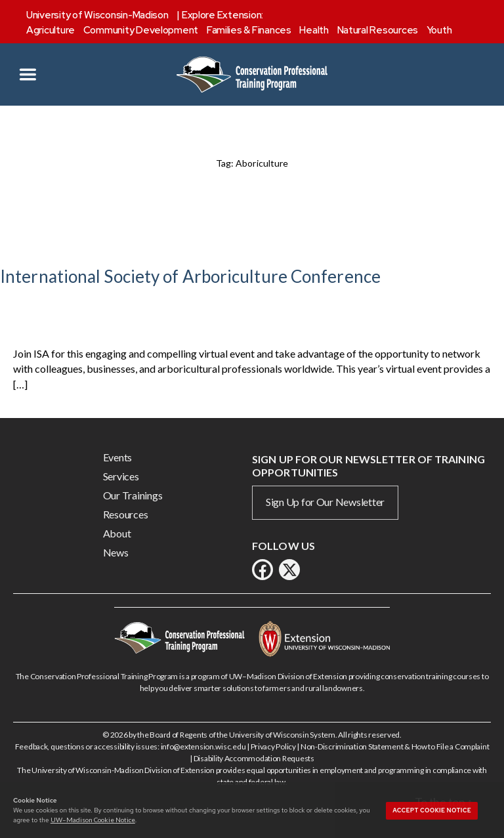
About (117, 533)
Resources (126, 514)
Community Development (141, 30)
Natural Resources (378, 30)
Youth (439, 30)
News (116, 552)
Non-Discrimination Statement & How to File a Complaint (395, 746)
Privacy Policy (273, 746)
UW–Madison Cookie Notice (93, 820)
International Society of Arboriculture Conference (190, 276)
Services (121, 476)
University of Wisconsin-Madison (97, 15)
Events (117, 457)
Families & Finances (249, 30)
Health (314, 30)
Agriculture (51, 30)
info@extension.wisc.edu (203, 746)
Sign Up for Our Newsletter (325, 502)
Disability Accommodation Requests (254, 758)
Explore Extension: (222, 15)
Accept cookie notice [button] (432, 810)
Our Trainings (133, 495)
